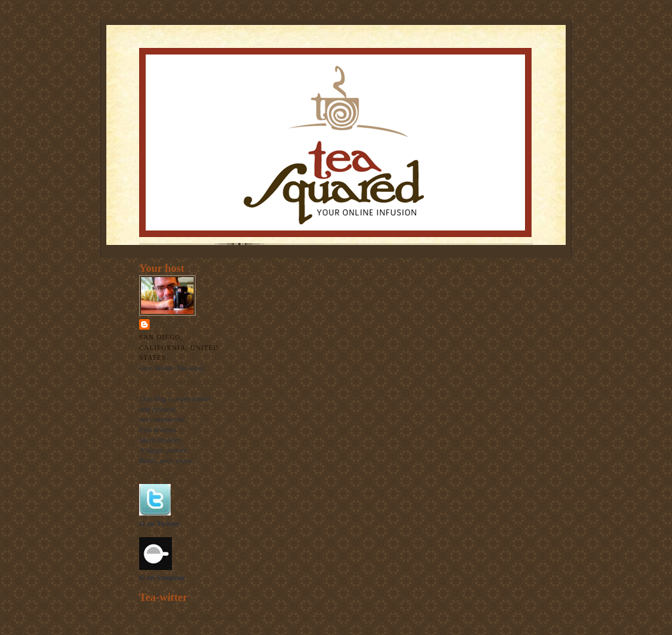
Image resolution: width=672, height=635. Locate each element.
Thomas (168, 324)
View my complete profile (178, 381)
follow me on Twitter (207, 616)
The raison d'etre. (165, 471)
